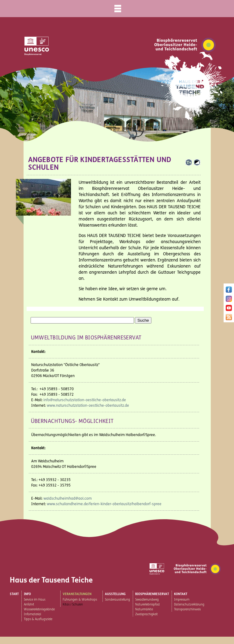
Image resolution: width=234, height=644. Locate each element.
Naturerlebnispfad (147, 605)
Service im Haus (35, 600)
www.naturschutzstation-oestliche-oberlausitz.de (88, 405)
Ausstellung (115, 594)
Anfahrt (29, 605)
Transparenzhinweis (187, 609)
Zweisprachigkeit (147, 614)
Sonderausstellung (117, 600)
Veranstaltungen (77, 594)
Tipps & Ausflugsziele (38, 619)
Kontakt (181, 594)
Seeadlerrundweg (147, 600)
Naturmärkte (144, 609)
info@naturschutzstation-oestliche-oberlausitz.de (85, 400)
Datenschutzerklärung (189, 605)
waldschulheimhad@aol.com (68, 498)
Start (14, 594)
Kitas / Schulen (73, 605)
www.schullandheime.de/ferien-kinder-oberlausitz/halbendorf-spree (104, 504)
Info (27, 594)
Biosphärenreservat (152, 594)
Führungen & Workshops (80, 600)
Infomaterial (32, 614)
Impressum (182, 600)
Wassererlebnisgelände (39, 609)
